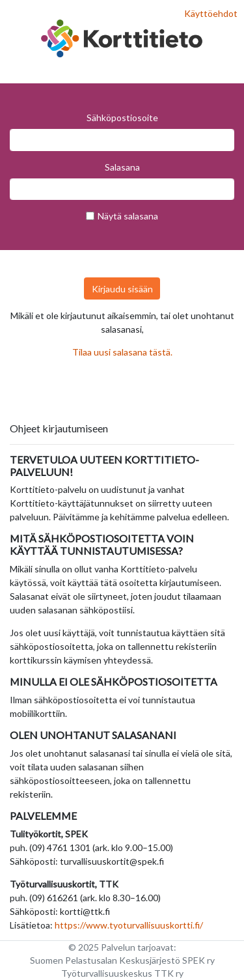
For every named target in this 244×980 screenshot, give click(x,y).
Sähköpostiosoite (122, 118)
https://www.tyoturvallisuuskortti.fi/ (129, 925)
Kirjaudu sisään (122, 289)
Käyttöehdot (211, 13)
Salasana (122, 167)
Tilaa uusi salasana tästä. (122, 352)
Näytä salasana (128, 216)
